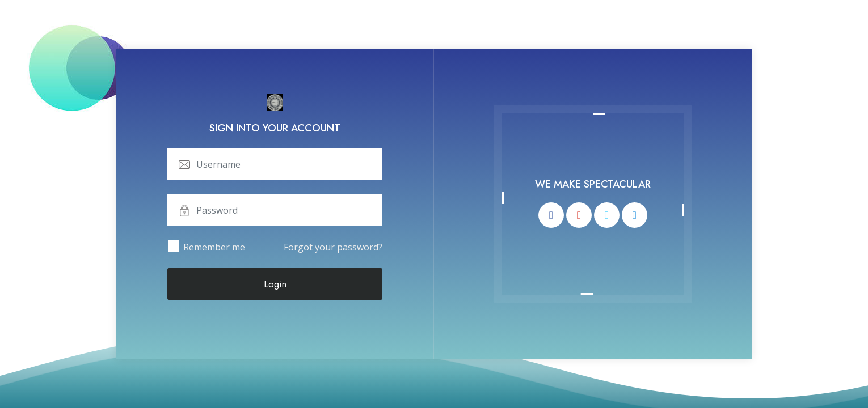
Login (275, 284)
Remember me (214, 247)
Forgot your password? (333, 247)
